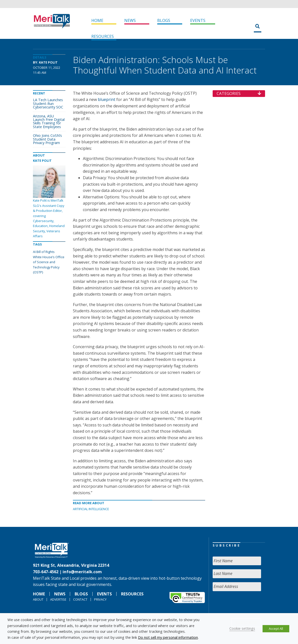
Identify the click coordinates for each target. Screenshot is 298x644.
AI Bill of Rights (44, 252)
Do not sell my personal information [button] (168, 637)
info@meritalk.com (82, 572)
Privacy (100, 599)
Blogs (164, 20)
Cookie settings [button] (242, 628)
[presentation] (251, 605)
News (130, 20)
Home (97, 20)
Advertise (58, 599)
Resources (103, 36)
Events (198, 20)
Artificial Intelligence (91, 509)
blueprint (107, 99)
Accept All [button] (276, 629)
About (38, 599)
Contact (80, 599)
